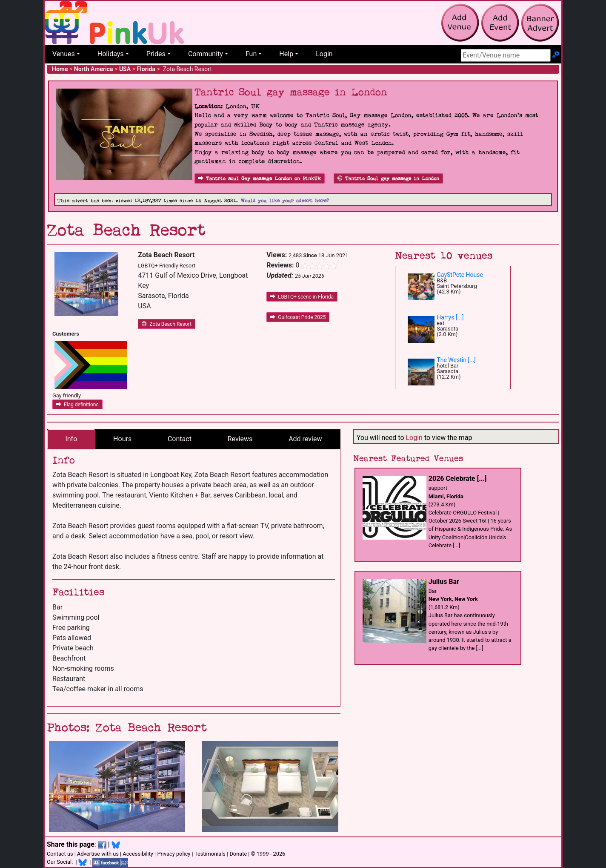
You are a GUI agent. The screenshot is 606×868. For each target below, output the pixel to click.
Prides (156, 54)
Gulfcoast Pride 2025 (298, 317)
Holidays (111, 54)
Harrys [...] (450, 317)
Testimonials (210, 854)
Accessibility (138, 854)
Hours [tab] (122, 439)
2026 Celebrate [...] (458, 479)
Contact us (60, 854)
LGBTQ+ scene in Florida (302, 297)
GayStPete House (460, 275)
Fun (251, 54)
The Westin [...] (456, 360)
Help (286, 54)
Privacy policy (174, 854)
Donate (238, 854)
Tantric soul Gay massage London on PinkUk (260, 179)
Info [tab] (71, 439)
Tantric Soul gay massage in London (388, 179)
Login (324, 54)
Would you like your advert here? (285, 201)
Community (206, 54)
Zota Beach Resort (167, 324)
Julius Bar (444, 582)
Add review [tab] (305, 439)
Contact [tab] (180, 439)
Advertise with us (98, 854)
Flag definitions (77, 405)
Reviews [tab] (240, 439)
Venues (64, 54)
